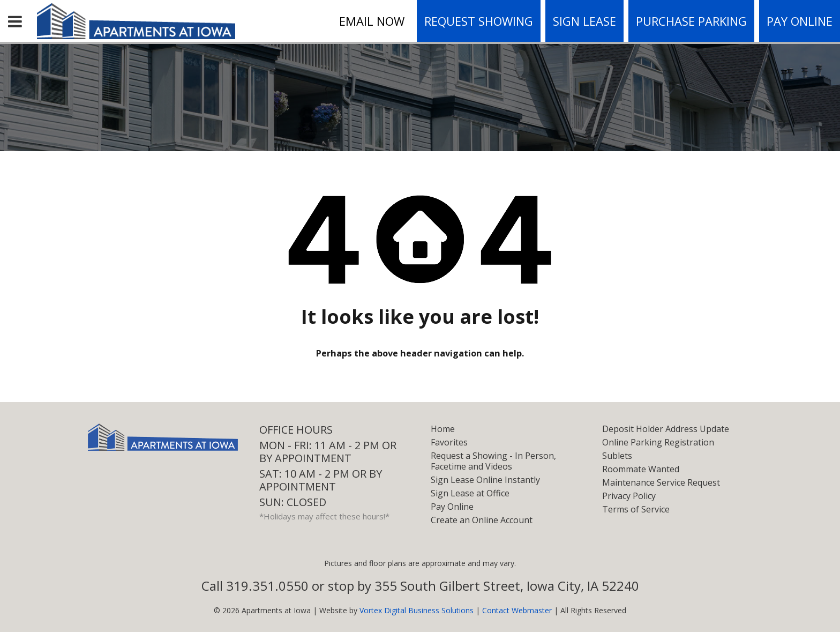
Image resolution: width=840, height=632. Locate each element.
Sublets (617, 456)
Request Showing (479, 21)
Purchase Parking (691, 21)
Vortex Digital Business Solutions (417, 610)
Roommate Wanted (641, 469)
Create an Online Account (482, 520)
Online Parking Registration (658, 442)
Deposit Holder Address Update (666, 429)
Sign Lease (584, 21)
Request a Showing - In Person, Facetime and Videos (493, 461)
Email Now (372, 21)
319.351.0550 (267, 586)
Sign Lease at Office (470, 493)
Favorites (449, 442)
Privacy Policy (629, 496)
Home (443, 429)
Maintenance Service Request (661, 482)
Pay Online (800, 21)
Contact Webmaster (517, 610)
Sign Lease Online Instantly (485, 480)
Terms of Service (636, 509)
